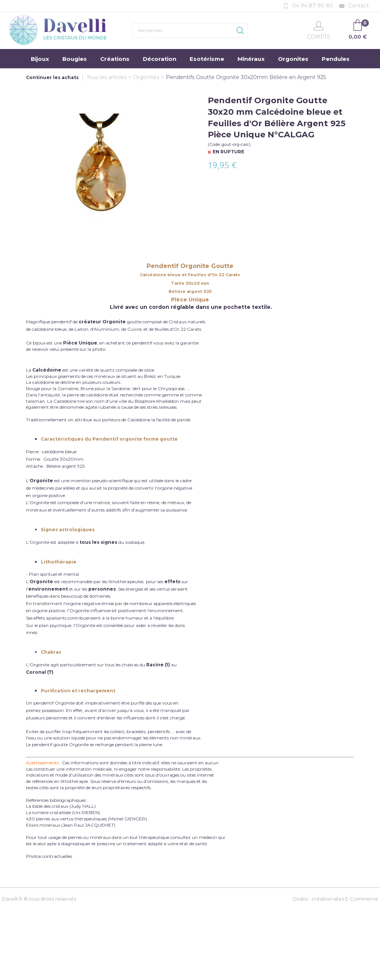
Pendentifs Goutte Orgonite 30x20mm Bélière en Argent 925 (246, 77)
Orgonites (293, 59)
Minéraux (251, 59)
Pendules (336, 59)
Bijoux (40, 59)
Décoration (160, 59)
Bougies (75, 59)
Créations (115, 59)
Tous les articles (107, 77)
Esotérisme (207, 59)
